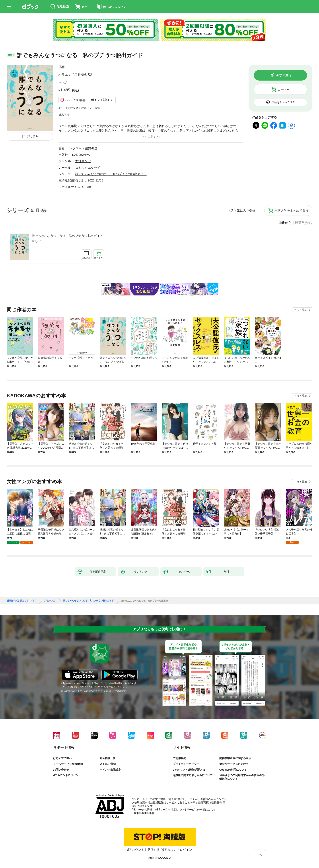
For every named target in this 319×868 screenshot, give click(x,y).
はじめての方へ (62, 758)
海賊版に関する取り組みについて (193, 775)
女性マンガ (83, 161)
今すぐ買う (284, 75)
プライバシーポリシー (186, 764)
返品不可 (64, 115)
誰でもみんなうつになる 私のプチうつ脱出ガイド (67, 236)
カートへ (284, 89)
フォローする (90, 75)
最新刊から (303, 223)
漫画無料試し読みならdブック (22, 601)
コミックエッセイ (88, 168)
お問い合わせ (61, 770)
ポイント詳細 (100, 100)
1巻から (285, 223)
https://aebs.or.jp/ (144, 813)
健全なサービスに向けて (234, 764)
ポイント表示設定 (110, 770)
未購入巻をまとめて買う (292, 210)
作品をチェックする (283, 102)
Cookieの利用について (233, 770)
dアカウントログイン (66, 775)
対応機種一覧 (108, 758)
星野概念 (81, 75)
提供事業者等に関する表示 (235, 758)
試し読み (33, 136)
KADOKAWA (81, 155)
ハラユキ (65, 75)
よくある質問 (108, 764)
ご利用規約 (179, 758)
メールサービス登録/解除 (68, 764)
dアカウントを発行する (143, 850)
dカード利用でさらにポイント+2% (79, 108)
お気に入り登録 (245, 210)
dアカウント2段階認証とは (189, 770)
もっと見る (301, 310)
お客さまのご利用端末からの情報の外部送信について (242, 777)
